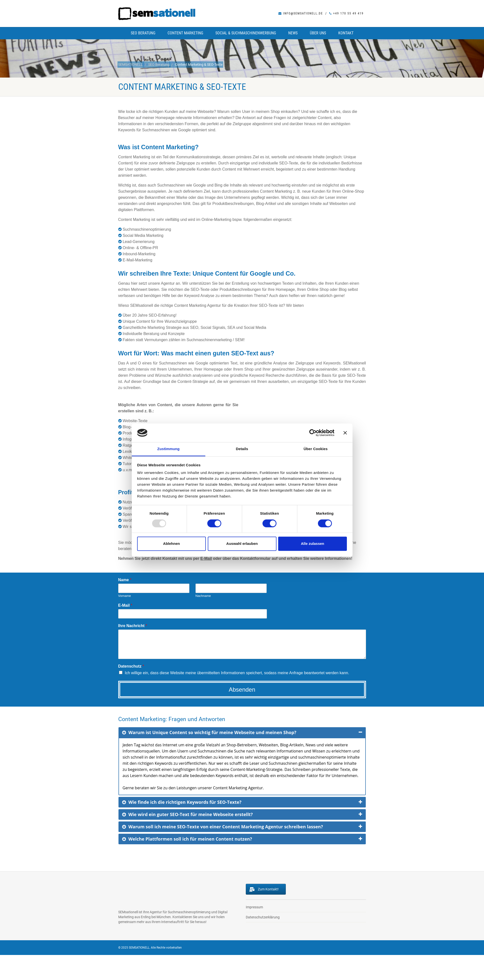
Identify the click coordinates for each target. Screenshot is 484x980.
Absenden (242, 690)
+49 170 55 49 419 (346, 13)
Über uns (318, 33)
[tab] (242, 732)
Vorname (125, 596)
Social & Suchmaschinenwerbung (246, 33)
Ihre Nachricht (133, 626)
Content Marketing (185, 33)
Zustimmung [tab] (168, 449)
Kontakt (346, 33)
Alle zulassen (312, 544)
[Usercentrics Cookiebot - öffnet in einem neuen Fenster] (313, 433)
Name (125, 580)
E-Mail (206, 558)
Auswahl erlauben (242, 544)
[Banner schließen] (345, 433)
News (293, 33)
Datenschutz (131, 666)
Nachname (203, 596)
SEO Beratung (143, 33)
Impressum (254, 907)
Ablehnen (171, 544)
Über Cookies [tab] (316, 449)
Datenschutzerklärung (263, 917)
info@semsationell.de (301, 13)
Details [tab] (242, 449)
